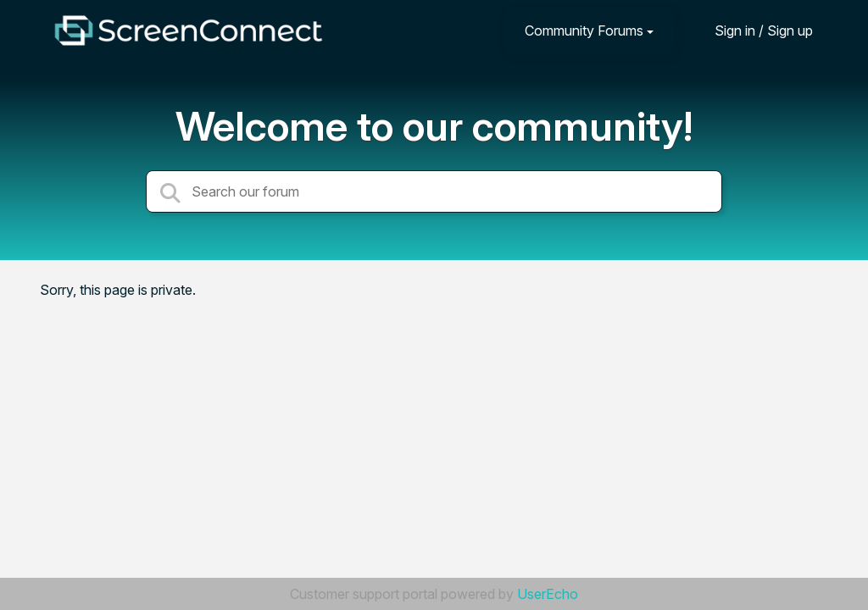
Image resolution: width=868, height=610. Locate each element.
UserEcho (548, 594)
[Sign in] (751, 30)
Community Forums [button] (584, 30)
